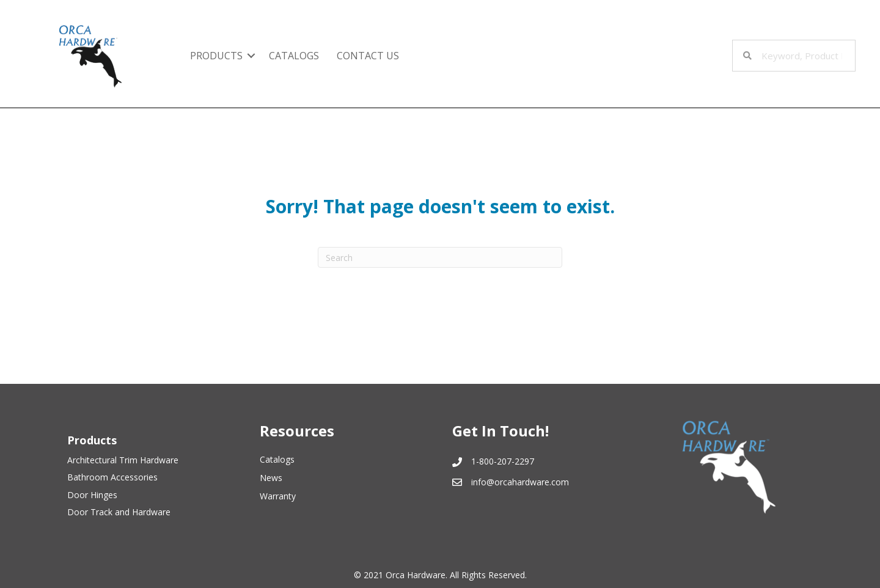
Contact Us (368, 56)
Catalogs (294, 56)
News (271, 478)
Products (216, 56)
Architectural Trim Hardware (123, 460)
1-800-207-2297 (503, 461)
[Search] (440, 257)
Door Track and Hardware (119, 512)
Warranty (278, 496)
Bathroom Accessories (112, 477)
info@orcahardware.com (520, 482)
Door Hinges (92, 495)
